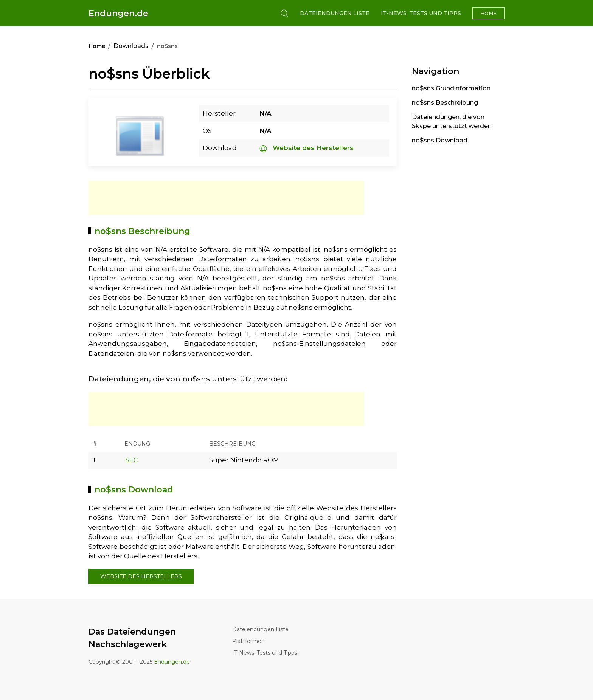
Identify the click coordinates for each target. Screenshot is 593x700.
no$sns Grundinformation (451, 88)
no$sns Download (440, 140)
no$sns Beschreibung (445, 103)
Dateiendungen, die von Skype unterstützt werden (452, 122)
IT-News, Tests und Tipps (421, 13)
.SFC (131, 460)
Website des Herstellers (307, 148)
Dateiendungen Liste (335, 13)
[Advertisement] (226, 198)
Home (488, 13)
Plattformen (248, 641)
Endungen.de (118, 13)
